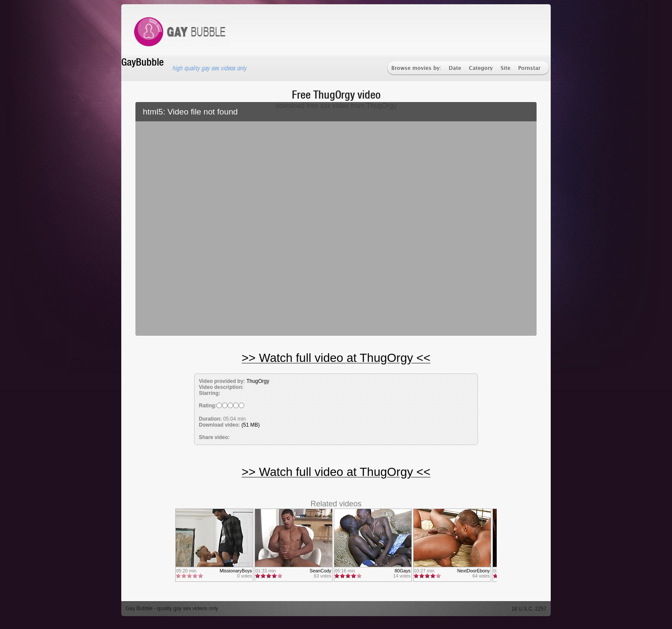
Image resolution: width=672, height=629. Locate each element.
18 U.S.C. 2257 (529, 609)
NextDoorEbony (474, 571)
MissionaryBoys (236, 571)
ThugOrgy (258, 381)
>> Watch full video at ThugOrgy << (336, 358)
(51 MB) (250, 425)
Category (481, 68)
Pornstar (529, 68)
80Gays (403, 571)
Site (505, 68)
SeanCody (321, 571)
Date (455, 68)
